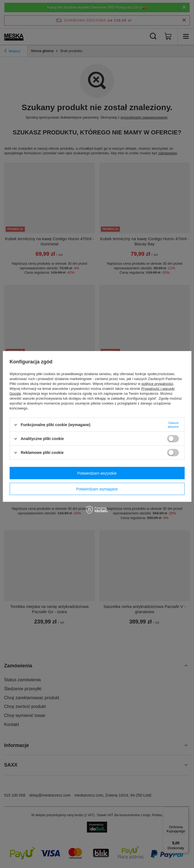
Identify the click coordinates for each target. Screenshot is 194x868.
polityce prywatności (157, 384)
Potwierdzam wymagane (97, 489)
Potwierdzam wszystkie (97, 473)
